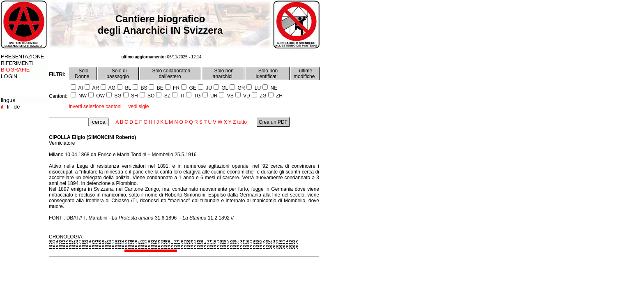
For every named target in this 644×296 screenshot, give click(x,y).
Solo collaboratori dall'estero (170, 74)
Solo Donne (83, 74)
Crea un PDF (273, 122)
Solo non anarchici (223, 74)
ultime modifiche (305, 74)
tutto (242, 122)
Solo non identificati (268, 74)
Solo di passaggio (118, 74)
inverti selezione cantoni (95, 106)
